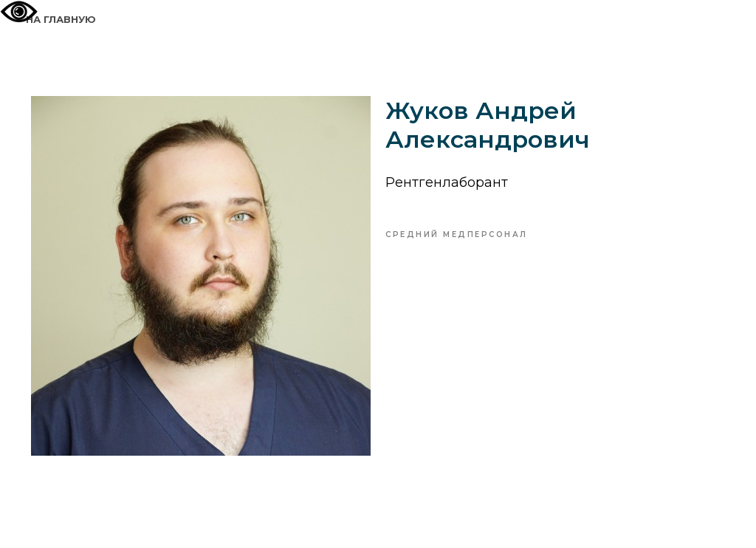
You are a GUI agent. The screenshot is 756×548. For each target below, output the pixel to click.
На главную (61, 19)
